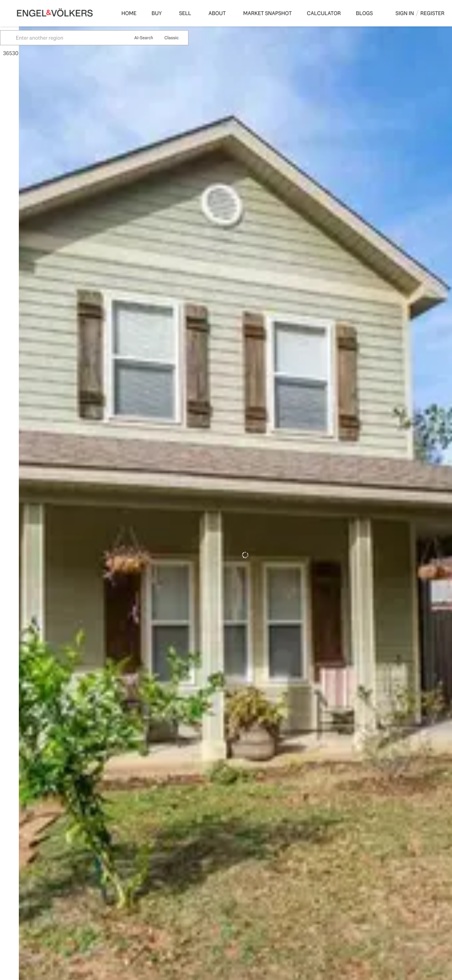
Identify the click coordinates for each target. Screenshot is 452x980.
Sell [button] (185, 13)
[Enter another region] (88, 38)
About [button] (217, 13)
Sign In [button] (405, 13)
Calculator (324, 13)
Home (129, 13)
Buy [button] (157, 13)
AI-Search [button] (162, 38)
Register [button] (432, 13)
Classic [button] (190, 38)
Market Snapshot (267, 13)
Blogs (364, 13)
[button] (28, 38)
